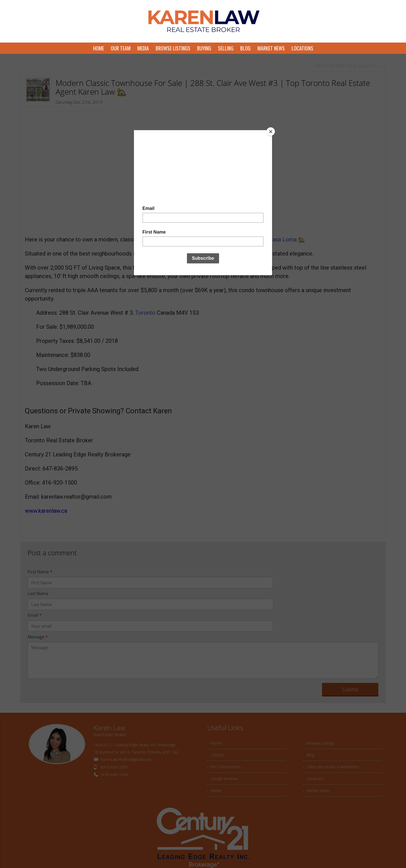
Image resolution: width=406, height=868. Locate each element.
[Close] (271, 132)
